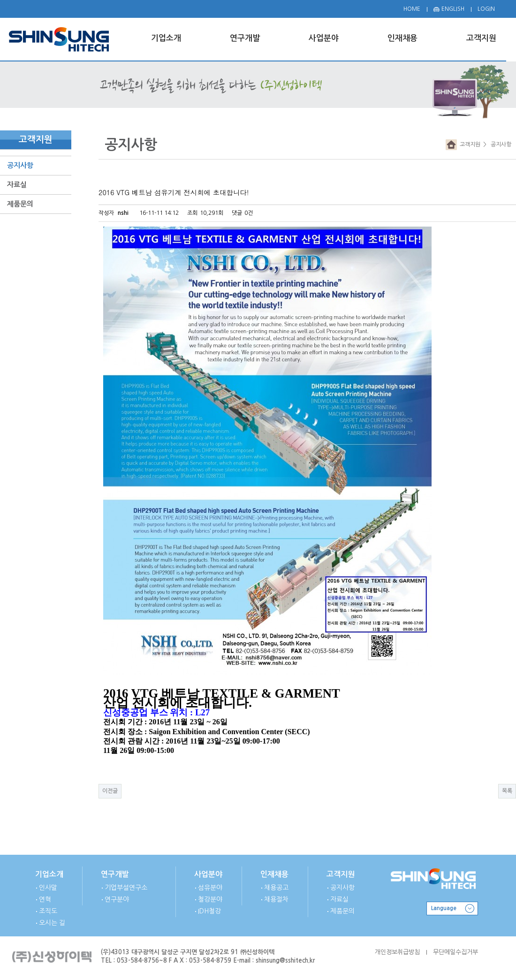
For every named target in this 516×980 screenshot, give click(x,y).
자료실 (17, 185)
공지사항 (20, 165)
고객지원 (469, 144)
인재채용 (274, 874)
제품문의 (20, 204)
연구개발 (115, 874)
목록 (507, 791)
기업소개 (49, 874)
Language (444, 908)
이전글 (110, 791)
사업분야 (208, 874)
